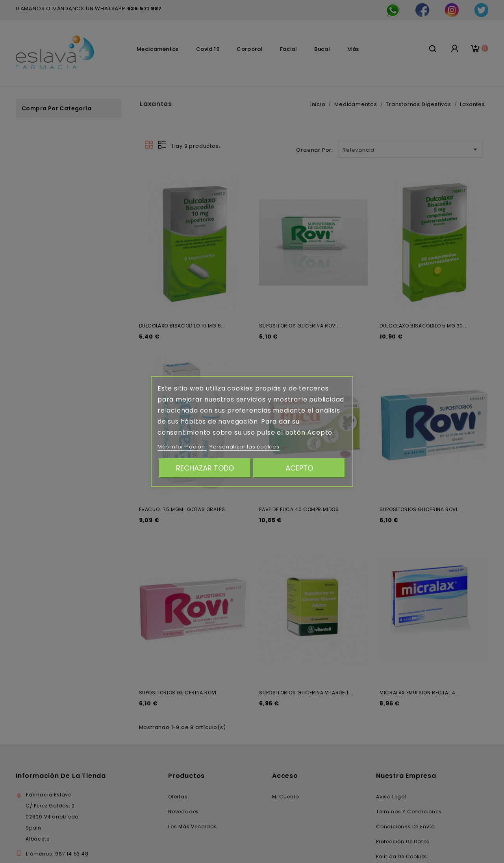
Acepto (299, 468)
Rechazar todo (205, 468)
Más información (182, 447)
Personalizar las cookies (245, 447)
